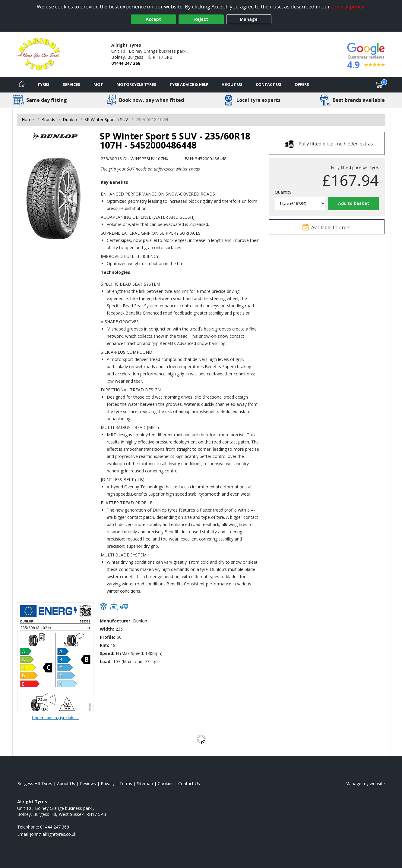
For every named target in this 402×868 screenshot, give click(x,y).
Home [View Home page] (28, 119)
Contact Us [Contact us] (269, 84)
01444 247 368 (126, 63)
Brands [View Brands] (48, 119)
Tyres (43, 84)
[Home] (22, 85)
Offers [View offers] (302, 84)
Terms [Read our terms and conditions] (126, 783)
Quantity (283, 192)
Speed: (107, 653)
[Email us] (53, 834)
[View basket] (379, 85)
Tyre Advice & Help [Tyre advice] (189, 84)
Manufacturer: (116, 621)
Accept (153, 19)
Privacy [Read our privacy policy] (108, 783)
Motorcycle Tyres (136, 84)
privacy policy (348, 6)
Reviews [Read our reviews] (88, 783)
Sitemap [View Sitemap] (145, 783)
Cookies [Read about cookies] (166, 783)
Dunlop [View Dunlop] (70, 119)
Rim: (104, 645)
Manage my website (365, 783)
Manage (249, 19)
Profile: (108, 637)
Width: (107, 629)
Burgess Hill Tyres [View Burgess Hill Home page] (35, 783)
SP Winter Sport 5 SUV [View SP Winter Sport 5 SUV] (106, 119)
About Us (232, 84)
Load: (106, 661)
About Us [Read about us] (66, 783)
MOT (98, 84)
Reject (201, 19)
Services (71, 84)
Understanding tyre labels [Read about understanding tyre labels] (55, 718)
